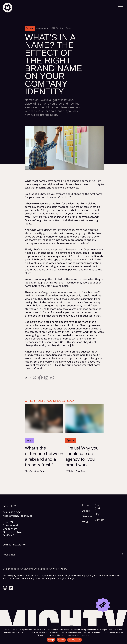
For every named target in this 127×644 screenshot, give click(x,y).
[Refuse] (123, 635)
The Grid (97, 507)
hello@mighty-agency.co (18, 516)
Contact (99, 520)
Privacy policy (74, 640)
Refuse (61, 640)
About (86, 511)
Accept (51, 640)
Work (85, 522)
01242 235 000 (12, 513)
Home (86, 505)
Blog (97, 514)
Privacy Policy (59, 569)
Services (87, 516)
